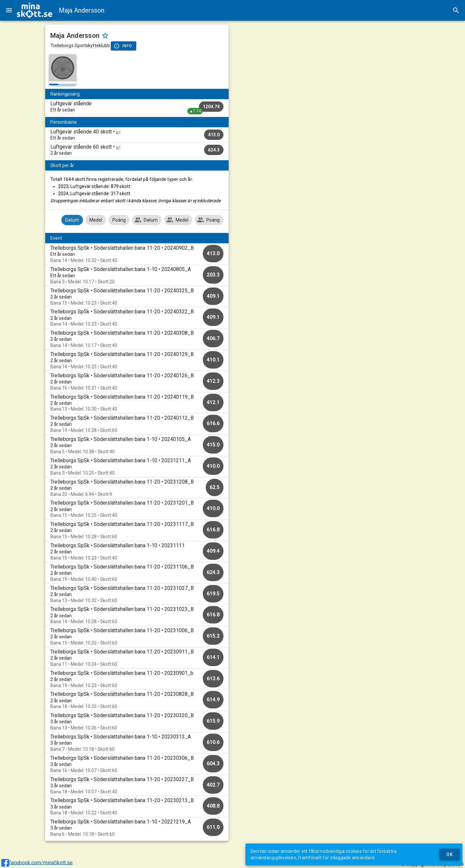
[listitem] (137, 107)
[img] (35, 10)
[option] (137, 254)
